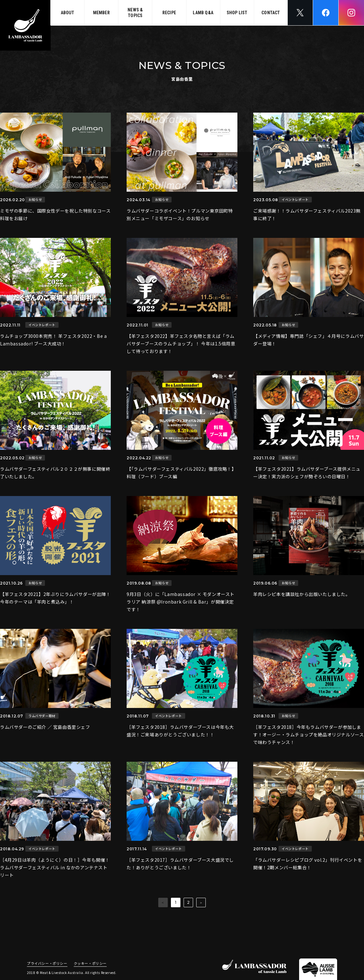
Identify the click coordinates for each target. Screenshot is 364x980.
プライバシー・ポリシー (47, 964)
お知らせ (35, 199)
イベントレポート (295, 199)
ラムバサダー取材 (42, 716)
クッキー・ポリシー (90, 964)
